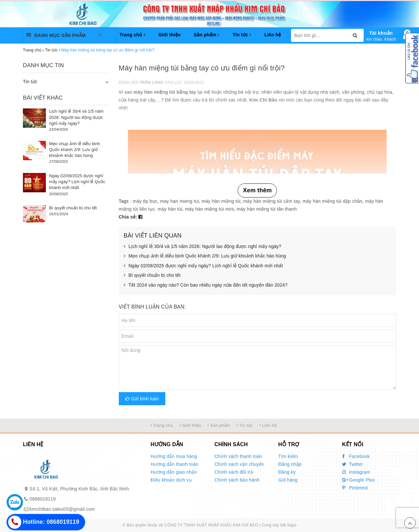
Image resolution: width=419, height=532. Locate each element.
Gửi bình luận (142, 399)
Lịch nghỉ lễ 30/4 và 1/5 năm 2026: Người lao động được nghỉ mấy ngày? (203, 247)
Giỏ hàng (288, 480)
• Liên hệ (268, 425)
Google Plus (358, 480)
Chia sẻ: (128, 217)
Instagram (356, 472)
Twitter (353, 464)
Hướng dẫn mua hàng (174, 456)
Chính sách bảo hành (237, 480)
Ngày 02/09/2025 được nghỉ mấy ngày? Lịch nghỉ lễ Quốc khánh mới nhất (203, 266)
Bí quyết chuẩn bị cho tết (152, 275)
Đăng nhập (290, 464)
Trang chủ (132, 35)
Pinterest (355, 488)
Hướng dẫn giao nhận (174, 472)
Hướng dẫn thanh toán (174, 464)
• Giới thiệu (190, 425)
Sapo (292, 525)
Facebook (356, 456)
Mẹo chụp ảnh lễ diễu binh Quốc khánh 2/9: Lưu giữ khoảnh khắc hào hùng (205, 256)
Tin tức (242, 35)
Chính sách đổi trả (234, 472)
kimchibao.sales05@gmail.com (62, 509)
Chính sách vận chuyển (239, 464)
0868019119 (43, 499)
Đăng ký (287, 472)
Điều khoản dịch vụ (171, 480)
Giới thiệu (170, 35)
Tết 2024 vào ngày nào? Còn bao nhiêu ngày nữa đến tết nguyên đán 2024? (206, 285)
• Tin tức (245, 425)
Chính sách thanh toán (238, 456)
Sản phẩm (207, 35)
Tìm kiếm (288, 456)
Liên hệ (273, 35)
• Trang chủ (162, 425)
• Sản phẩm (219, 425)
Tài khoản (381, 33)
